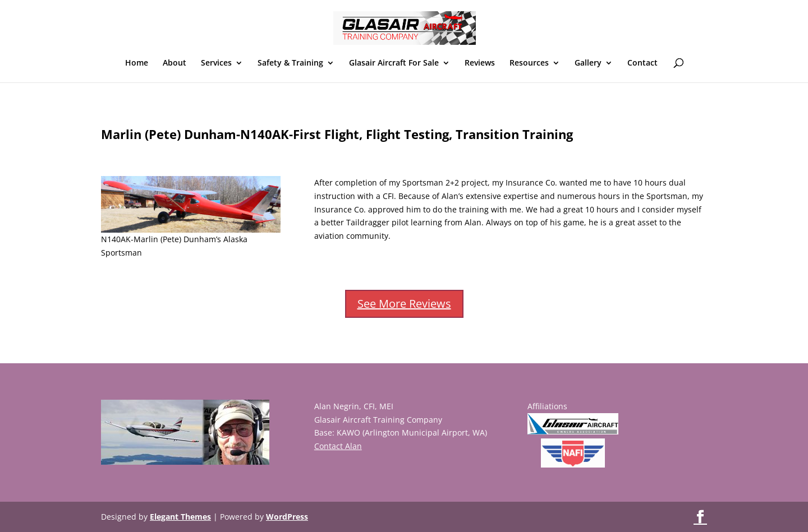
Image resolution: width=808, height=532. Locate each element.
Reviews (480, 63)
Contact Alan (338, 446)
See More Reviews (404, 304)
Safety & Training (290, 63)
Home (137, 63)
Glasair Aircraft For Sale (394, 63)
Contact (642, 63)
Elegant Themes (180, 517)
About (175, 63)
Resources (529, 63)
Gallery (588, 63)
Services (216, 63)
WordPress (287, 517)
